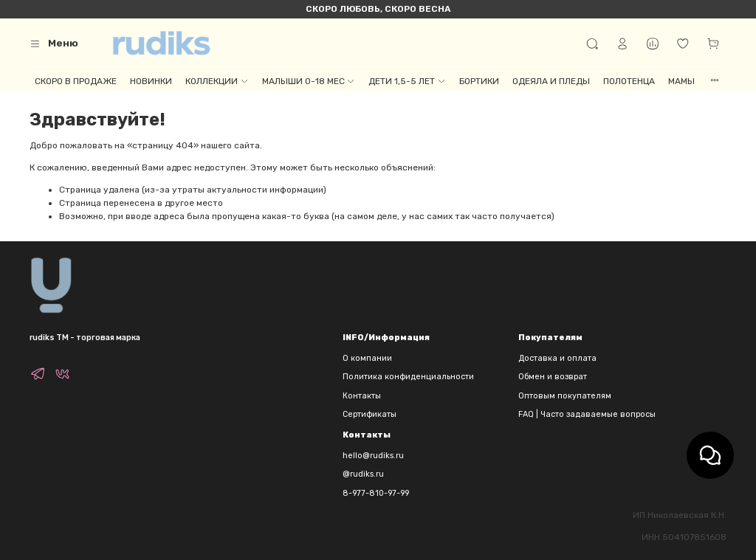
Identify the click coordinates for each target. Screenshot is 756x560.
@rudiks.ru (363, 474)
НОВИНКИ (151, 81)
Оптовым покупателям (565, 396)
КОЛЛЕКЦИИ (217, 81)
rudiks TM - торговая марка (85, 338)
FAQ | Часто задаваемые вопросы (587, 414)
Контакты (362, 396)
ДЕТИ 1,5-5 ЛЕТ (407, 81)
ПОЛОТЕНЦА (629, 81)
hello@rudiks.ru (373, 456)
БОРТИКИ (479, 81)
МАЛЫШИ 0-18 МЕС (309, 81)
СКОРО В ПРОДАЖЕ (76, 81)
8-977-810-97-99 (376, 493)
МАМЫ (681, 81)
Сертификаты (370, 414)
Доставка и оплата (557, 358)
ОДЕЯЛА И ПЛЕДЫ (551, 81)
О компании (367, 358)
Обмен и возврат (553, 377)
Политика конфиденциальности (408, 377)
